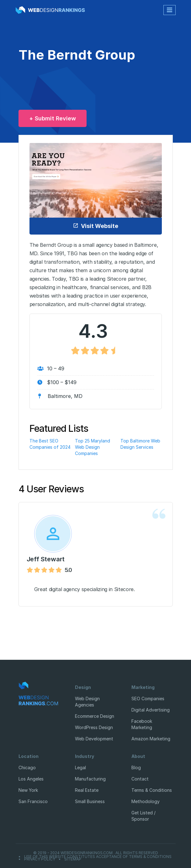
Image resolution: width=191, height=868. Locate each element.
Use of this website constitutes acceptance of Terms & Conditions (98, 857)
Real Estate (87, 790)
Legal (80, 767)
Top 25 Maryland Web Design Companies (93, 447)
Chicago (27, 767)
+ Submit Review (53, 118)
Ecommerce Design (95, 716)
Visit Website (95, 226)
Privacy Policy (40, 859)
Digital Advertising (151, 710)
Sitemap (73, 859)
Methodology (146, 801)
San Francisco (33, 801)
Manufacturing (90, 779)
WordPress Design (94, 727)
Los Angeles (31, 779)
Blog (136, 767)
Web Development (94, 739)
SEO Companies (148, 699)
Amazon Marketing (151, 739)
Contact (140, 779)
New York (28, 790)
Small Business (90, 801)
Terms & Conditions (152, 790)
